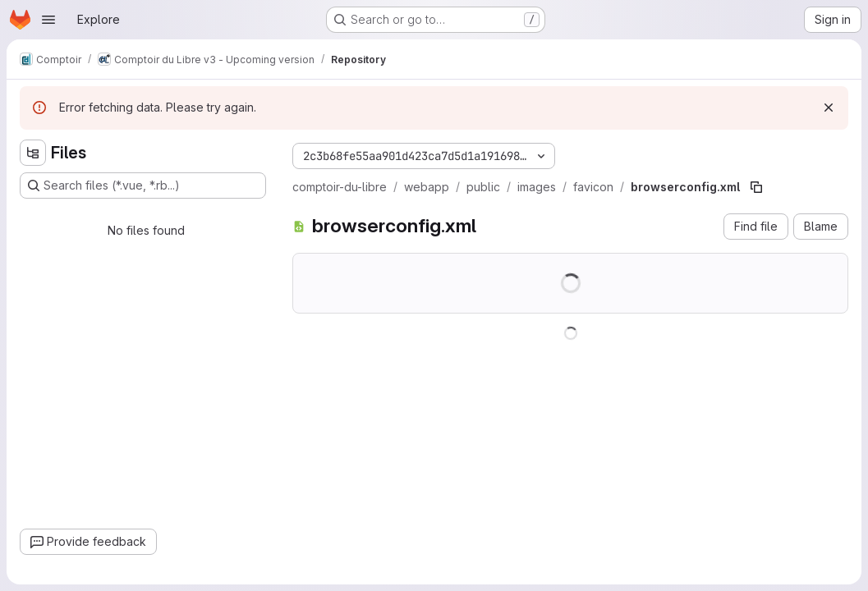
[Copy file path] (756, 187)
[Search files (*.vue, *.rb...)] (143, 186)
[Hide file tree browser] (33, 153)
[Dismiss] (829, 108)
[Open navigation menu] (48, 20)
